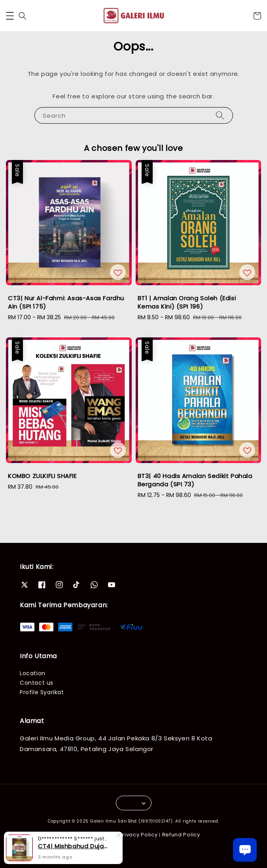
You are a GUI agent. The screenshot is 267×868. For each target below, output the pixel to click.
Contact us (37, 683)
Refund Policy (181, 835)
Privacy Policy (138, 835)
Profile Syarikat (42, 692)
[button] (10, 16)
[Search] (220, 115)
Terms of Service (91, 835)
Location (33, 673)
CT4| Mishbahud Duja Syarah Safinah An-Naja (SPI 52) (73, 852)
